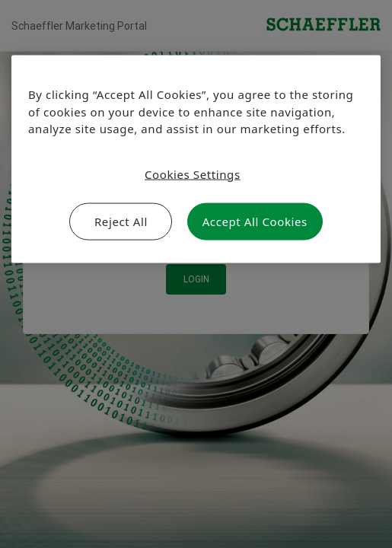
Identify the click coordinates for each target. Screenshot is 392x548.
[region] (196, 159)
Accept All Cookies (255, 221)
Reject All (121, 221)
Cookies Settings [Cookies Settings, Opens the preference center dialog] (193, 174)
